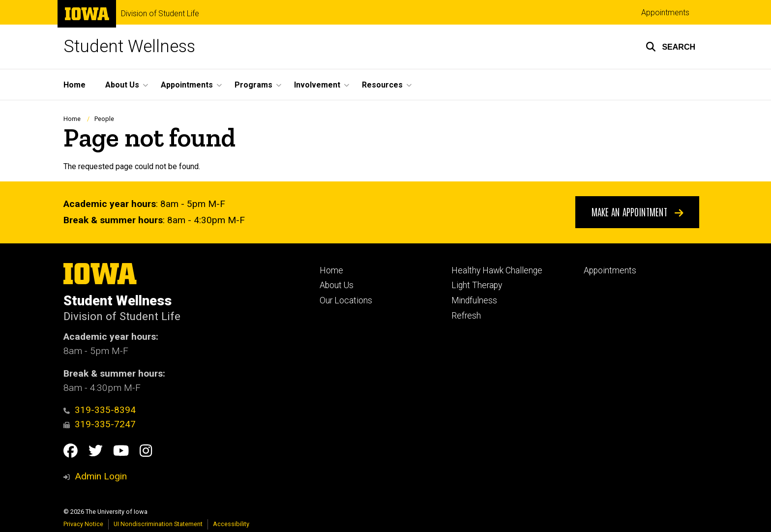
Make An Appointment (638, 212)
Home (72, 119)
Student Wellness (129, 46)
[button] (670, 47)
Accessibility (231, 524)
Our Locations (346, 300)
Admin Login (101, 476)
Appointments (665, 13)
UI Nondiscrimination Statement (158, 524)
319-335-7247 (100, 424)
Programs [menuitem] (253, 85)
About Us (337, 285)
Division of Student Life (160, 14)
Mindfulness (474, 300)
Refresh (466, 316)
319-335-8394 (100, 410)
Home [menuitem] (74, 85)
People (104, 119)
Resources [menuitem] (382, 85)
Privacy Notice (83, 524)
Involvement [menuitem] (317, 85)
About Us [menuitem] (122, 85)
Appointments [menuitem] (187, 85)
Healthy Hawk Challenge (497, 270)
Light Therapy (477, 285)
